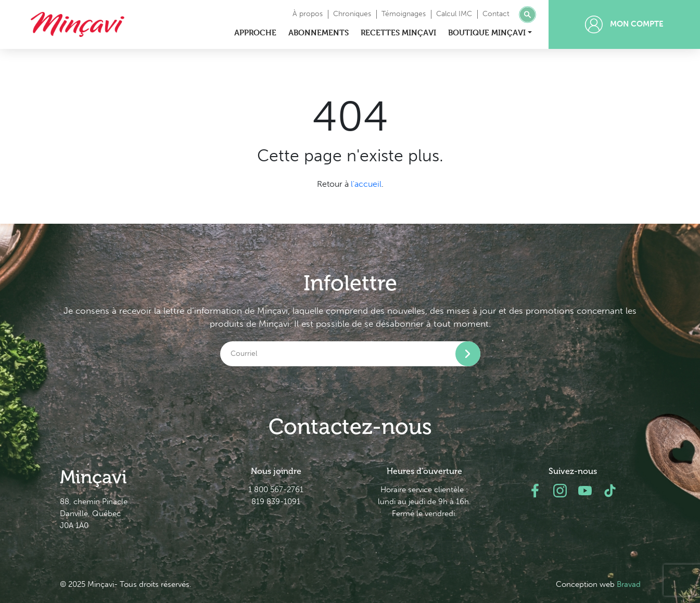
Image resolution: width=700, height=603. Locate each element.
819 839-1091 (276, 502)
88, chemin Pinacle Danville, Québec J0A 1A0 (94, 514)
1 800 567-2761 (276, 490)
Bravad (629, 584)
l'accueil (366, 184)
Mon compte (624, 24)
